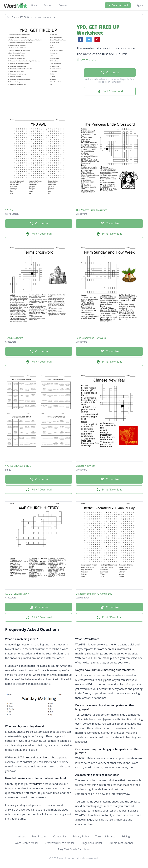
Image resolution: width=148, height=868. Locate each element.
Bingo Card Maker (91, 843)
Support (48, 5)
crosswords (124, 649)
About (22, 836)
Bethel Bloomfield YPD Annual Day (94, 594)
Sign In (140, 5)
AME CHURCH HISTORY (17, 594)
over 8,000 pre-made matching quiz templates (39, 757)
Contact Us (60, 836)
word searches (107, 649)
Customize (110, 73)
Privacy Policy (81, 836)
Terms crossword (14, 338)
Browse (63, 5)
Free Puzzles (39, 836)
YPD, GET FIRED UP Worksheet (98, 30)
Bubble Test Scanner (121, 843)
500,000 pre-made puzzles (103, 658)
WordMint (36, 784)
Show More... (86, 60)
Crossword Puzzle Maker (60, 843)
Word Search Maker (27, 843)
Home (34, 5)
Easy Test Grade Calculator (74, 849)
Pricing (126, 836)
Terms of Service (105, 836)
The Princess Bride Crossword (92, 210)
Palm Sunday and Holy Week (91, 338)
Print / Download (110, 91)
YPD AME (10, 210)
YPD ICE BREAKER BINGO (18, 466)
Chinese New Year (85, 466)
